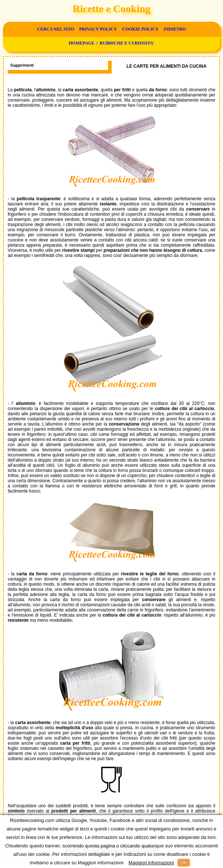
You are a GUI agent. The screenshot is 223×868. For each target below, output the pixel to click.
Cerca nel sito (55, 29)
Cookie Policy (140, 29)
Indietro (175, 29)
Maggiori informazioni (151, 863)
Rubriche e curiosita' (127, 43)
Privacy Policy (98, 29)
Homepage (82, 43)
